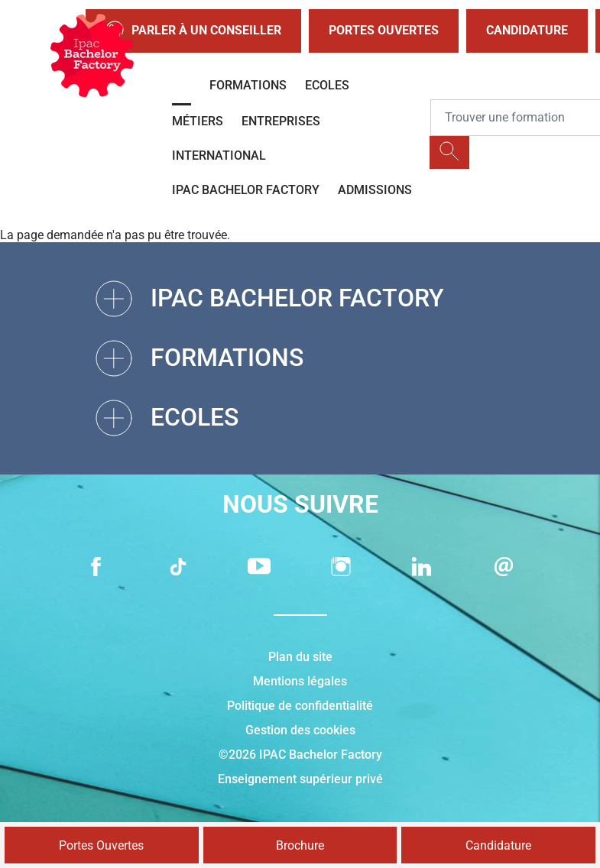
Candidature (527, 30)
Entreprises (281, 121)
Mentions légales (300, 681)
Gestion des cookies (300, 730)
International (219, 155)
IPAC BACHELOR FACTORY (246, 190)
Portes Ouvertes (384, 30)
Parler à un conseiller (193, 31)
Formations (248, 85)
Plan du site (300, 657)
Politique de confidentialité (300, 706)
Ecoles (327, 85)
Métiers (198, 121)
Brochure (300, 845)
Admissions (375, 190)
